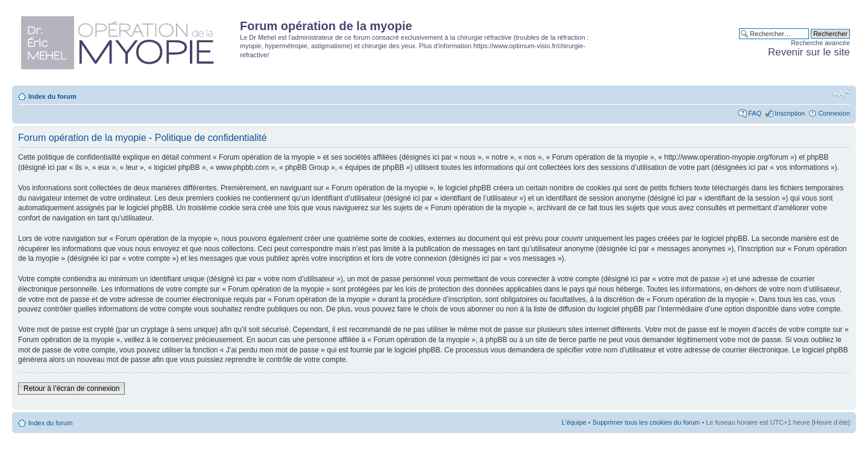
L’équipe (574, 422)
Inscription (790, 113)
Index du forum (52, 96)
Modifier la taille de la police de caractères (841, 94)
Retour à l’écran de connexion (71, 389)
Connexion (834, 113)
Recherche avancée (820, 43)
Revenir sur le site (809, 52)
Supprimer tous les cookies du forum (646, 422)
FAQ (755, 113)
